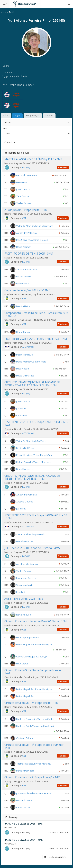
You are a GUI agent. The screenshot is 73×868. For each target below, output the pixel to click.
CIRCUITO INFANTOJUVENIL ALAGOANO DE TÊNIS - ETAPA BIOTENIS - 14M (32, 477)
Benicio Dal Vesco (25, 448)
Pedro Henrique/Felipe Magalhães (34, 455)
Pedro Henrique (25, 355)
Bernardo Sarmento (27, 175)
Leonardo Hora (24, 800)
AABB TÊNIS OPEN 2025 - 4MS (24, 599)
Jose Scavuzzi (23, 189)
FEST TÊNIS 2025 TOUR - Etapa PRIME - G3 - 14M (36, 339)
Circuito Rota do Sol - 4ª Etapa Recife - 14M (31, 703)
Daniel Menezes (25, 469)
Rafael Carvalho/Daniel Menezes (33, 462)
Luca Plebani (23, 369)
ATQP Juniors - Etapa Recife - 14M (26, 210)
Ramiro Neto (23, 284)
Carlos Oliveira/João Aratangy (31, 656)
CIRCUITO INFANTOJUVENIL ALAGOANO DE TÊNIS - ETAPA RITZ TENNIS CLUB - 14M (32, 384)
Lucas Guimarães (25, 376)
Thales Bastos (24, 203)
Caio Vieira (22, 415)
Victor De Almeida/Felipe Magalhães (35, 226)
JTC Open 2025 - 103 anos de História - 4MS (32, 548)
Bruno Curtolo (23, 332)
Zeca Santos (23, 196)
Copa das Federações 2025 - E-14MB (27, 290)
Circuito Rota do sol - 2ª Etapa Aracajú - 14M (32, 777)
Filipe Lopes (22, 663)
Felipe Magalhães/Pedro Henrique (34, 644)
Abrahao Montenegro (27, 564)
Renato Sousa (24, 615)
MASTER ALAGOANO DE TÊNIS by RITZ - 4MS (33, 159)
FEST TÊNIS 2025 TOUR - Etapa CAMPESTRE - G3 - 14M (36, 424)
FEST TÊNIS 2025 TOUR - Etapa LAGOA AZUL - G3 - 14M (36, 517)
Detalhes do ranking (55, 857)
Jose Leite (21, 592)
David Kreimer (24, 247)
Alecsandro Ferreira (26, 270)
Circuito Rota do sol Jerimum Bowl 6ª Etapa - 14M (36, 621)
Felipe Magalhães (25, 696)
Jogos (17, 116)
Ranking (49, 116)
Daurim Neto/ (23, 306)
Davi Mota (21, 182)
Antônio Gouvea (25, 502)
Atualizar (10, 142)
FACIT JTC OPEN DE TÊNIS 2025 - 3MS (29, 254)
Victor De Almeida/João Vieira (31, 441)
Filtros (8, 122)
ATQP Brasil (28, 347)
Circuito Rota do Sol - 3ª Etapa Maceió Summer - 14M (35, 746)
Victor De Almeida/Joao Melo (31, 534)
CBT (24, 218)
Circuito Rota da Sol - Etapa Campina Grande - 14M (33, 672)
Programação (33, 116)
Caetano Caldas (25, 738)
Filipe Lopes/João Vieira (28, 637)
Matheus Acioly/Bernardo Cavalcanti (35, 726)
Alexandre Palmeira (26, 233)
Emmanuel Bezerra (26, 578)
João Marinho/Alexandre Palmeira (34, 793)
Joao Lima (21, 408)
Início (3, 12)
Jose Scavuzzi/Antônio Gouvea (32, 240)
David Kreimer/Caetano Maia (31, 362)
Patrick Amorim (24, 277)
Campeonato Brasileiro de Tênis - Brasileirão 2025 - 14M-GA (36, 314)
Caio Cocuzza (23, 807)
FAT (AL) (26, 167)
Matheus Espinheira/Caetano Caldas (35, 719)
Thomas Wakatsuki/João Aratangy (34, 764)
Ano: (5, 128)
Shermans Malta (25, 585)
